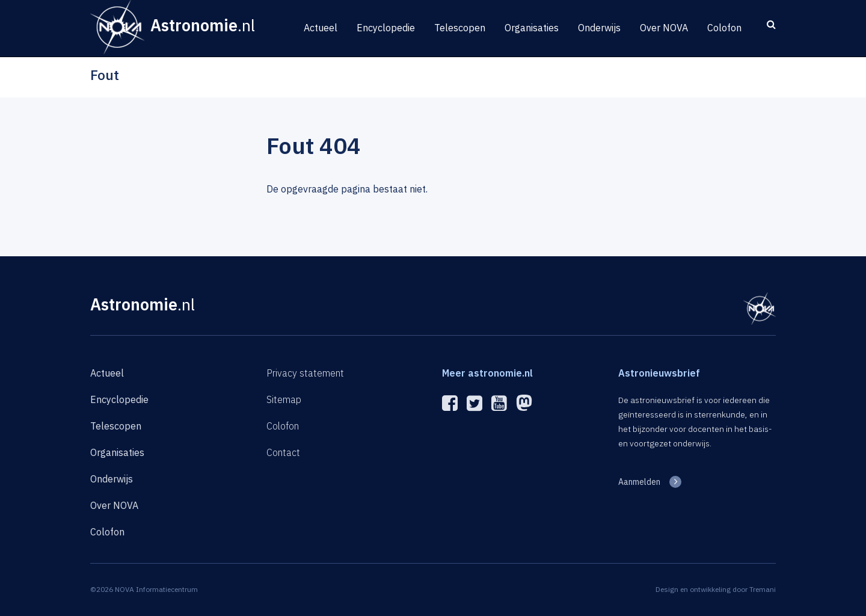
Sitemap (284, 399)
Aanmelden (639, 482)
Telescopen (460, 28)
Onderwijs (599, 28)
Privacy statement (305, 373)
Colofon (724, 28)
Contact (283, 452)
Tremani (763, 589)
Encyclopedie (386, 28)
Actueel (321, 28)
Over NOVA (664, 28)
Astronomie (143, 304)
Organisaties (532, 28)
